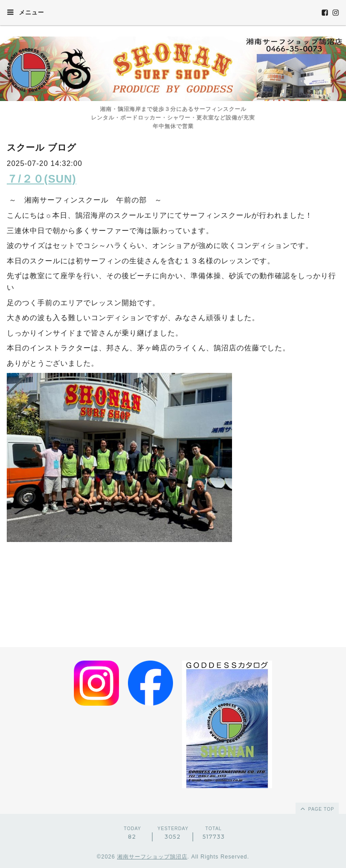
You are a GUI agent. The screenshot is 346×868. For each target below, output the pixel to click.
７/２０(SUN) (41, 179)
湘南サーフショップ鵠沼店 (152, 857)
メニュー (25, 12)
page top (317, 808)
